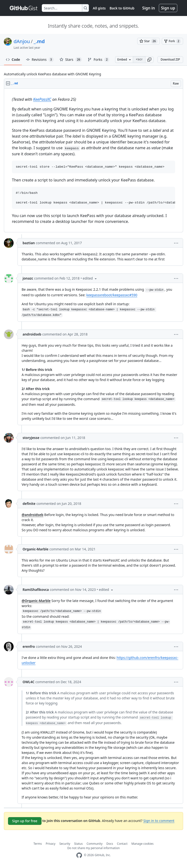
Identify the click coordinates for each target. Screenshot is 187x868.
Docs (110, 844)
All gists (99, 8)
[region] (93, 160)
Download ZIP (170, 59)
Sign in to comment (159, 821)
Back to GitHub (122, 8)
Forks (98, 60)
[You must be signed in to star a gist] (149, 41)
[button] (149, 60)
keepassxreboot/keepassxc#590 (112, 295)
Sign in (149, 8)
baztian (29, 243)
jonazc (28, 278)
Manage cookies (142, 844)
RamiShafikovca (36, 590)
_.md (39, 41)
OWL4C (29, 682)
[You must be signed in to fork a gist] (172, 41)
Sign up (168, 8)
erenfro (29, 646)
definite (29, 504)
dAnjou (22, 41)
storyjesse (31, 438)
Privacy (51, 844)
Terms (38, 844)
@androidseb (32, 515)
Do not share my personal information (93, 848)
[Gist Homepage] (24, 8)
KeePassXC (42, 99)
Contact (122, 844)
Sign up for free (25, 821)
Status (78, 844)
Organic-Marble (36, 549)
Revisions (40, 60)
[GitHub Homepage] (79, 855)
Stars (71, 60)
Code (13, 59)
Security (65, 844)
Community (94, 844)
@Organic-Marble (36, 601)
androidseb (32, 334)
